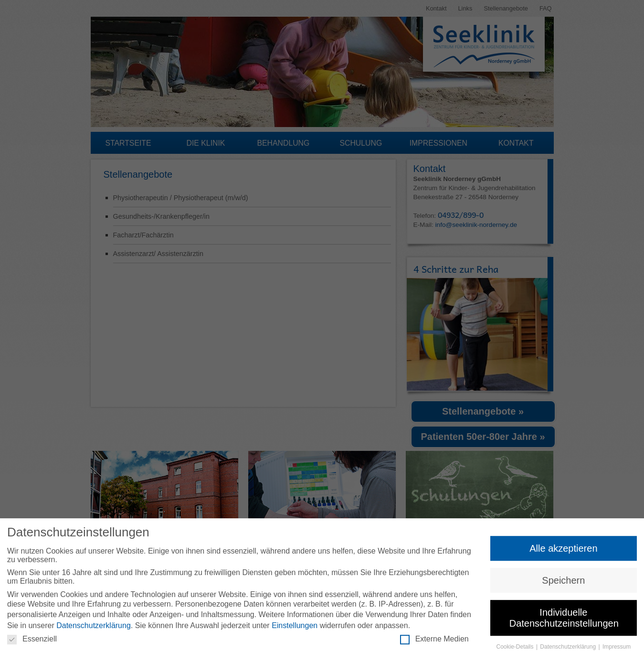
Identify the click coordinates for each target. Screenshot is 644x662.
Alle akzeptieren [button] (563, 550)
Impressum (617, 649)
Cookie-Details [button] (516, 649)
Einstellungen (295, 627)
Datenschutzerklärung (94, 627)
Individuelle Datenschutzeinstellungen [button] (564, 619)
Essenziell (32, 641)
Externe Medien (434, 641)
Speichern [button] (563, 582)
